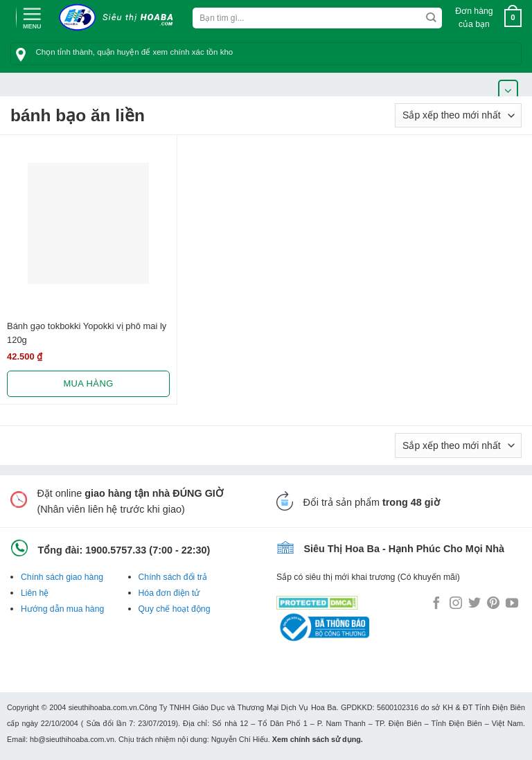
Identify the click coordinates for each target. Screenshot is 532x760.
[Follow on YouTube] (512, 604)
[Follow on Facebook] (436, 604)
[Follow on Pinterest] (493, 604)
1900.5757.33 (116, 550)
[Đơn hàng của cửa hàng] (458, 115)
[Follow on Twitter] (475, 604)
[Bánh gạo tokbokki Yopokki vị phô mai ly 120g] (88, 223)
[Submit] (431, 18)
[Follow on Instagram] (456, 604)
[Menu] (32, 17)
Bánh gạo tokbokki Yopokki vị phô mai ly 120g (87, 333)
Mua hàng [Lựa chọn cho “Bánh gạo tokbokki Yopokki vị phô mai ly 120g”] (88, 383)
